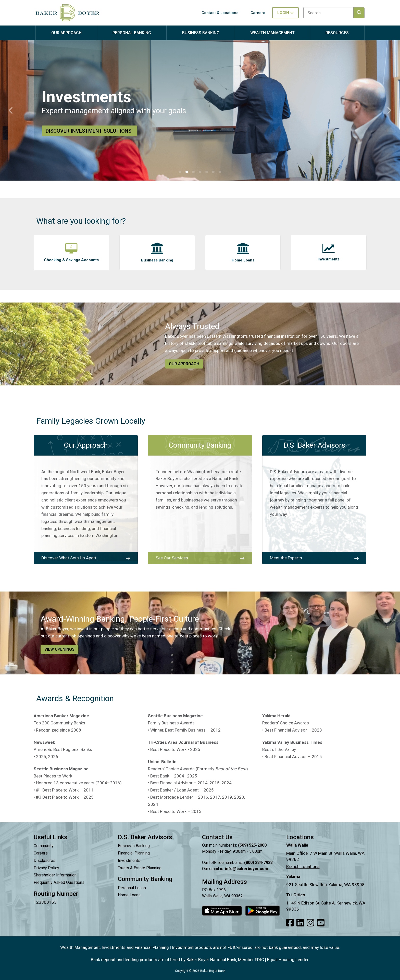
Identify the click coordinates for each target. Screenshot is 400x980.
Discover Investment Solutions (90, 131)
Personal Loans (132, 888)
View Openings (59, 649)
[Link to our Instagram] (310, 923)
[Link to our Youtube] (321, 923)
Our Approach (184, 364)
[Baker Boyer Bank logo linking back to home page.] (67, 13)
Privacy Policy (46, 868)
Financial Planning (134, 853)
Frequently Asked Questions (59, 882)
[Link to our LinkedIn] (300, 923)
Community (44, 846)
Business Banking (134, 846)
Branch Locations (303, 866)
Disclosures (45, 860)
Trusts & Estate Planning (140, 868)
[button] (180, 172)
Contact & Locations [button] (220, 13)
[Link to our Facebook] (290, 923)
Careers (41, 853)
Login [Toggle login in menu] (285, 13)
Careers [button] (258, 13)
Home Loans (129, 895)
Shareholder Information (55, 875)
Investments (129, 860)
